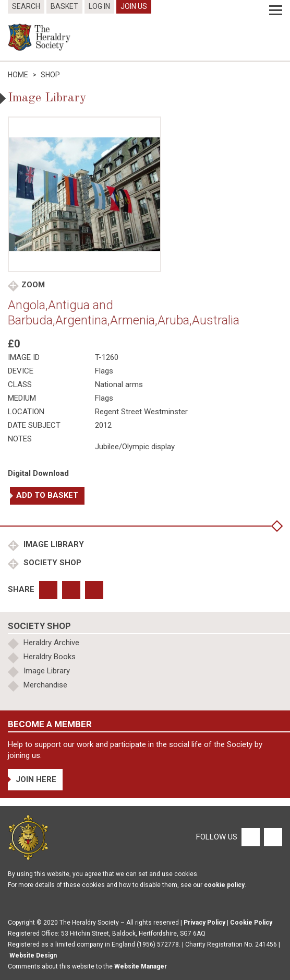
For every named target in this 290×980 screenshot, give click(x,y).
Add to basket (47, 495)
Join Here (36, 779)
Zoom (33, 285)
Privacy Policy (204, 923)
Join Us (134, 6)
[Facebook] (250, 837)
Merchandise (45, 685)
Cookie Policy (251, 923)
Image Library (53, 544)
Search (26, 6)
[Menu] (276, 10)
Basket (64, 6)
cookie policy (224, 885)
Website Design (33, 955)
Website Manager (141, 966)
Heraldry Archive (51, 643)
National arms (119, 384)
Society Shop (51, 563)
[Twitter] (272, 837)
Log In (99, 6)
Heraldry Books (50, 657)
